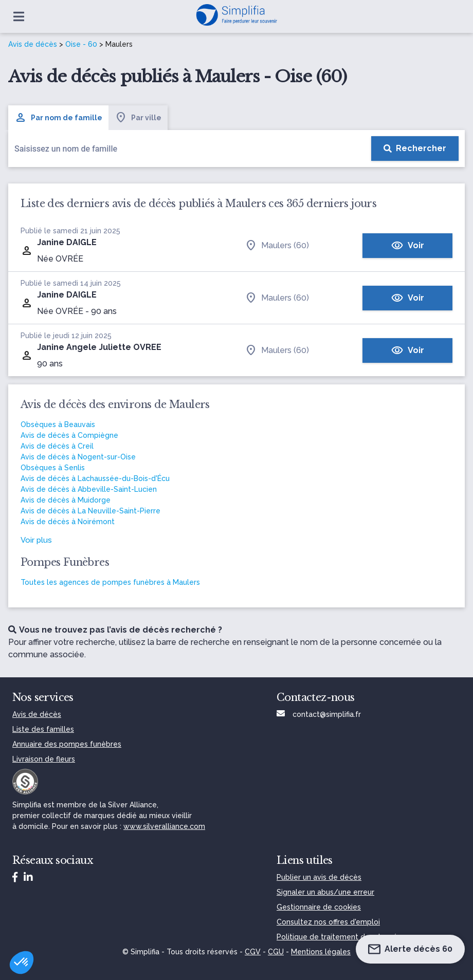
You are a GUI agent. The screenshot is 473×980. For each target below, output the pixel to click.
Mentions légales (321, 952)
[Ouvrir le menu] (19, 16)
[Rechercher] (415, 149)
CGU (276, 952)
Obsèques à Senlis (53, 468)
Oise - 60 (81, 44)
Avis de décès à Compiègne (69, 435)
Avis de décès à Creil (57, 446)
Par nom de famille (58, 118)
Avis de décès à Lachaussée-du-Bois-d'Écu (95, 478)
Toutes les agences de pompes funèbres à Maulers (110, 582)
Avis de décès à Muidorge (66, 500)
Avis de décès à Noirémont (68, 522)
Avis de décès (33, 44)
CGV (253, 952)
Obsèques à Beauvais (58, 424)
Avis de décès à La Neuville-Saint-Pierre (90, 511)
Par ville (138, 118)
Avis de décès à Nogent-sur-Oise (78, 457)
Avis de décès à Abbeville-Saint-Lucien (89, 489)
